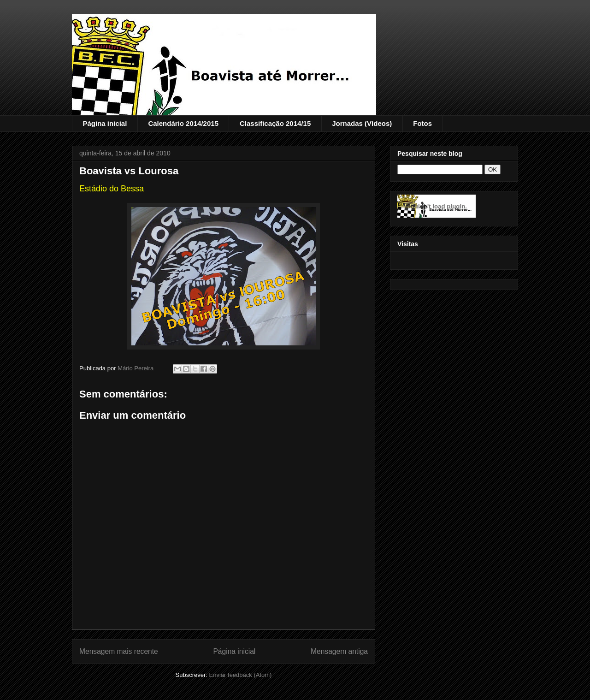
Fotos (422, 123)
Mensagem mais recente (119, 651)
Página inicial (105, 123)
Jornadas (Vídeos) (362, 123)
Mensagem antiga (339, 651)
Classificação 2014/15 (275, 123)
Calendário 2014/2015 (183, 123)
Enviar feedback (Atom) (241, 675)
